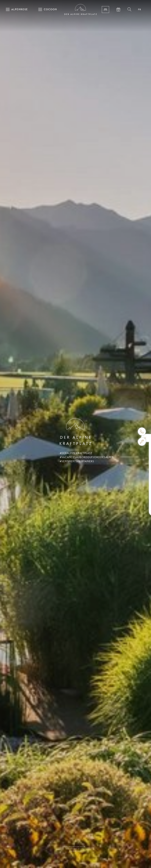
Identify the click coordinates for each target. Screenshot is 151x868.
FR (140, 9)
